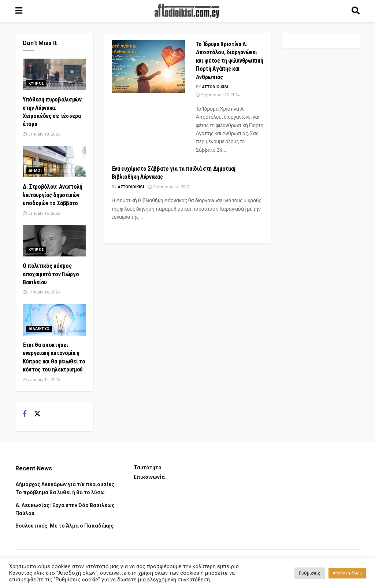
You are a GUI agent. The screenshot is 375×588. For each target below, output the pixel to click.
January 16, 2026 (41, 213)
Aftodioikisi (215, 87)
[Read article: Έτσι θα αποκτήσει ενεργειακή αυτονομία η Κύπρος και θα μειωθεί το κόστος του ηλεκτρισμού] (54, 320)
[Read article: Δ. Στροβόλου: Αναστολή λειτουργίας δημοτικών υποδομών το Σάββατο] (54, 162)
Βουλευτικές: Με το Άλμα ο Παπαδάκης (64, 526)
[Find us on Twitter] (37, 414)
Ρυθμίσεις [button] (310, 573)
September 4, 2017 (169, 187)
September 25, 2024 (218, 95)
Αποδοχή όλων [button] (347, 573)
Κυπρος (36, 83)
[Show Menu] (19, 11)
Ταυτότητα (148, 467)
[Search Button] (356, 11)
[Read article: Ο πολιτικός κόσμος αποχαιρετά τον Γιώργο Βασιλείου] (54, 241)
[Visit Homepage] (187, 11)
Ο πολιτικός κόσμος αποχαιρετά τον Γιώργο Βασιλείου (51, 274)
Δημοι (35, 171)
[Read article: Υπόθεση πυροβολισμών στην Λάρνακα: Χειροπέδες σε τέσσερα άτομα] (54, 74)
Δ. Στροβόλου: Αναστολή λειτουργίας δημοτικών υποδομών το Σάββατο (53, 195)
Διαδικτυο (39, 329)
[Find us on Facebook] (25, 414)
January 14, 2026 (41, 292)
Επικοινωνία (149, 477)
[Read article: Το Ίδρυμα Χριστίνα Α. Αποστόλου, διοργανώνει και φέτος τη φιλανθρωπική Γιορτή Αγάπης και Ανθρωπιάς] (148, 66)
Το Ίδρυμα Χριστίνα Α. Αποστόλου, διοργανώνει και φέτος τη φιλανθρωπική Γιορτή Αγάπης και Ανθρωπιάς (230, 61)
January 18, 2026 (41, 134)
